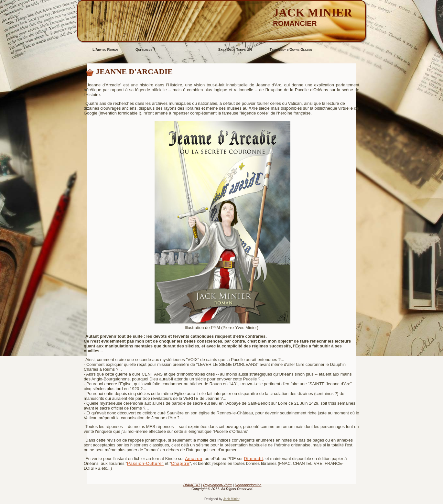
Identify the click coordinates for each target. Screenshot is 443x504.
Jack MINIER (313, 13)
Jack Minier (231, 499)
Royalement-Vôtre (217, 485)
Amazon (194, 459)
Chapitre (180, 463)
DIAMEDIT (192, 485)
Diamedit (253, 459)
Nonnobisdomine (248, 485)
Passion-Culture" (145, 463)
